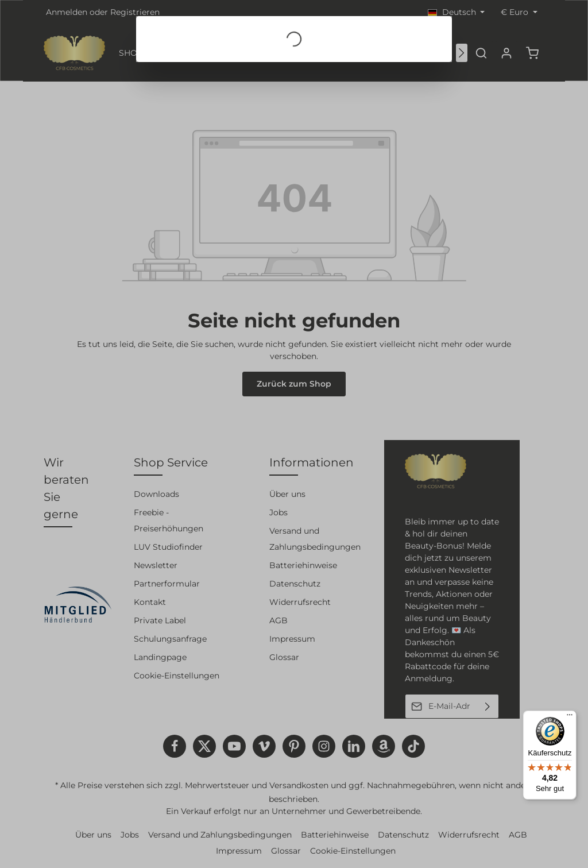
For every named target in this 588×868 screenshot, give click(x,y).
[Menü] (570, 717)
